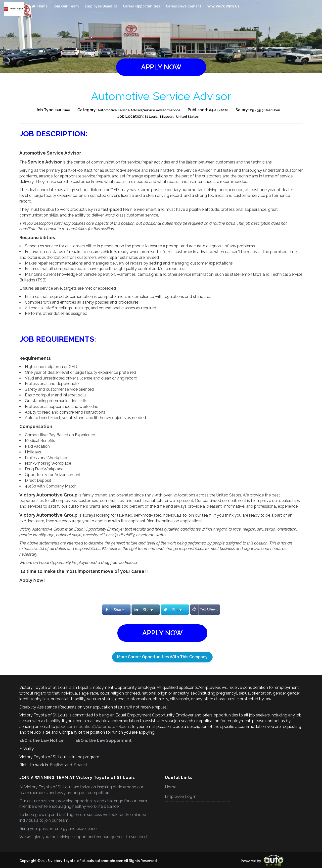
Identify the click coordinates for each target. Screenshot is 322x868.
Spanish (81, 765)
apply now (161, 67)
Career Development (184, 6)
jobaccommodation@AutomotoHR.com (93, 727)
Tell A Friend (205, 610)
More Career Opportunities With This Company (162, 657)
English (57, 765)
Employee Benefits (101, 6)
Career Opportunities (141, 6)
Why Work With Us (223, 6)
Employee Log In (181, 796)
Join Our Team (66, 6)
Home (40, 6)
